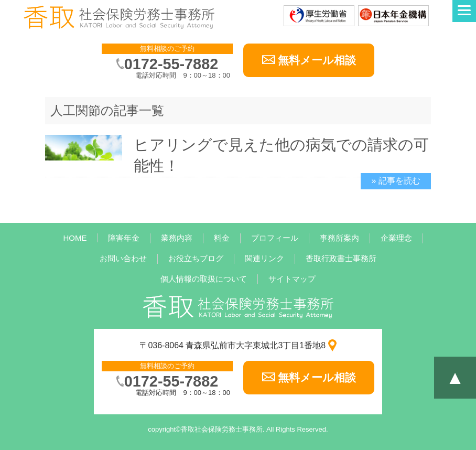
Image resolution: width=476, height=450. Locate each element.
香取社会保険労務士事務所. (223, 429)
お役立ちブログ (196, 258)
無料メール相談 (317, 60)
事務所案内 (339, 238)
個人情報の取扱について (204, 279)
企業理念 (396, 238)
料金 (222, 238)
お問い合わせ (123, 258)
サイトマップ (292, 279)
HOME (75, 238)
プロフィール (275, 238)
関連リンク (264, 258)
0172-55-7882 (171, 64)
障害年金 (124, 238)
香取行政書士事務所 (341, 258)
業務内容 (177, 238)
